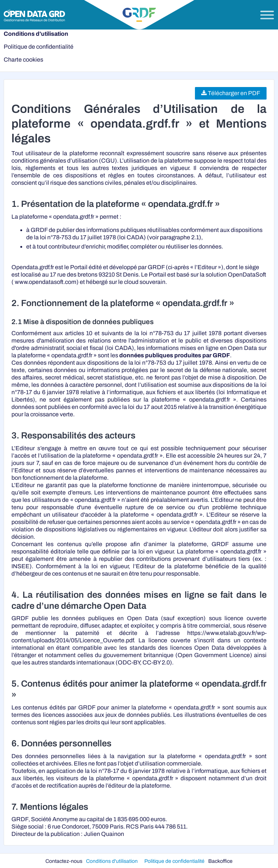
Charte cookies (23, 60)
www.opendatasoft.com (46, 282)
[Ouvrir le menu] (267, 15)
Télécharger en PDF (231, 93)
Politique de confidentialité (39, 47)
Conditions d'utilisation (36, 34)
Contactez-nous (64, 861)
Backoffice (220, 861)
